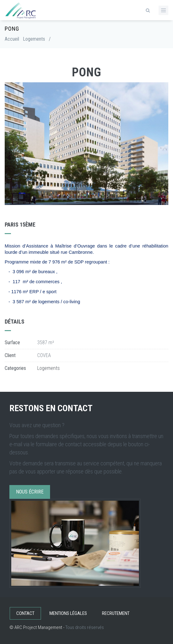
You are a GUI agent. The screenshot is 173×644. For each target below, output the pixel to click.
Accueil (12, 39)
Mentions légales (68, 613)
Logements (34, 39)
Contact (25, 613)
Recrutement (116, 613)
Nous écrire (30, 492)
